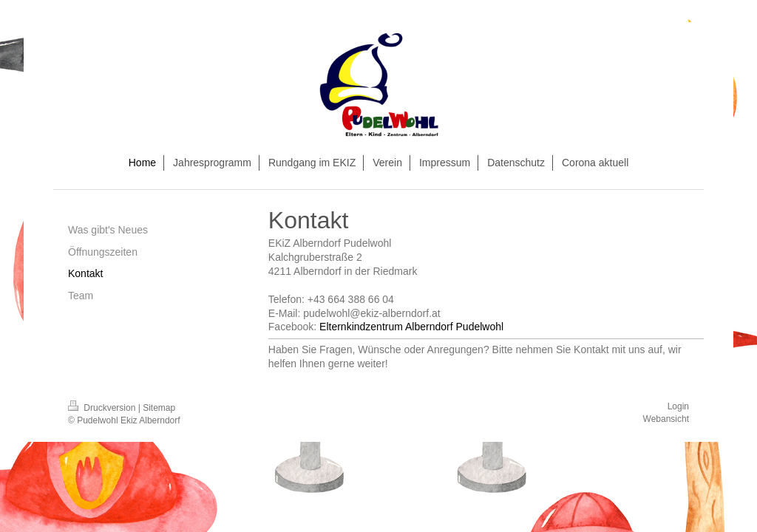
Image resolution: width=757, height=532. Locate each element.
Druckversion (103, 408)
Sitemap (159, 408)
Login (678, 406)
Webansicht (666, 419)
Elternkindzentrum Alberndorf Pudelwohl (411, 327)
